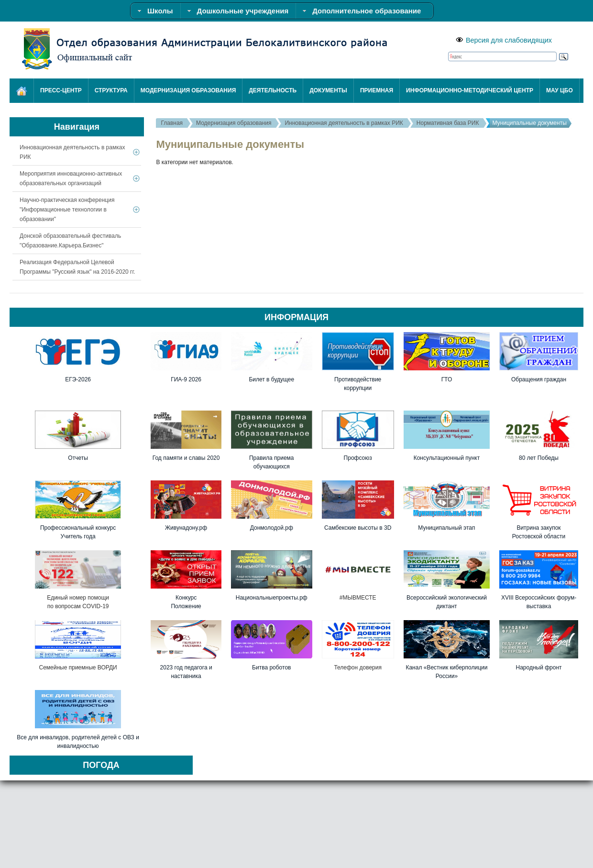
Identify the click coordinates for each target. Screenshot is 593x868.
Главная (172, 123)
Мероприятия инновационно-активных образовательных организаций (71, 178)
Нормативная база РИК (448, 123)
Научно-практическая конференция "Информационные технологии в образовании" (67, 210)
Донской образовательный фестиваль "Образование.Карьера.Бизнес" (70, 241)
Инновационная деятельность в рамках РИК (344, 123)
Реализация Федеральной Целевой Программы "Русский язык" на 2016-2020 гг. (77, 267)
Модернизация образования (234, 123)
